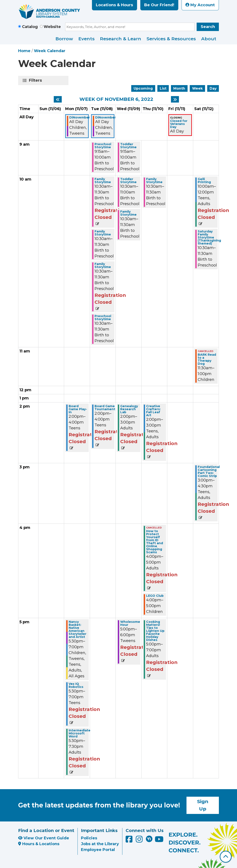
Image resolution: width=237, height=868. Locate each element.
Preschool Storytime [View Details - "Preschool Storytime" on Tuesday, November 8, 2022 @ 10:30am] (103, 318)
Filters (36, 80)
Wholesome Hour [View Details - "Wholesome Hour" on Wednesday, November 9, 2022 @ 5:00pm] (130, 623)
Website (52, 27)
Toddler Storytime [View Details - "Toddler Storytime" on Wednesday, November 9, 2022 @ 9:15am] (128, 146)
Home (24, 51)
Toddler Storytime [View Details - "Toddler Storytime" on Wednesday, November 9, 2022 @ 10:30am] (128, 181)
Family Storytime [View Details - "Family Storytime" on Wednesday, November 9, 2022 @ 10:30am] (128, 213)
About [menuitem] (209, 39)
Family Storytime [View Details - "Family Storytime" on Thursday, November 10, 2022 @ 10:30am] (154, 181)
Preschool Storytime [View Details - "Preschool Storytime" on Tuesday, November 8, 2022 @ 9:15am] (103, 146)
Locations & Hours (114, 5)
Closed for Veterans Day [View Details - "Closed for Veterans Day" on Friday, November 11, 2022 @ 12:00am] (179, 124)
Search (208, 27)
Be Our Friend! (159, 5)
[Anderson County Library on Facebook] (130, 841)
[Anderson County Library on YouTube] (159, 841)
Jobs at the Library (100, 844)
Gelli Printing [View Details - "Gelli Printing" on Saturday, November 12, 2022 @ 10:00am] (204, 181)
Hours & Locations (39, 844)
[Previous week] (58, 99)
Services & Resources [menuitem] (171, 39)
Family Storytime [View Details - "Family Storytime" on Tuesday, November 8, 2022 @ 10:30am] (103, 181)
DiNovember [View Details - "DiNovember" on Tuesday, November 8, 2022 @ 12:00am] (105, 117)
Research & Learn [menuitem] (121, 39)
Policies (89, 838)
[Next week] (175, 99)
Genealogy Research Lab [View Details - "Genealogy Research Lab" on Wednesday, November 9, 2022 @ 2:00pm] (129, 409)
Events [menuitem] (86, 39)
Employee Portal (98, 850)
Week (197, 88)
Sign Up (203, 805)
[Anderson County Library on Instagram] (140, 841)
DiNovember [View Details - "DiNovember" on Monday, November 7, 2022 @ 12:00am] (80, 117)
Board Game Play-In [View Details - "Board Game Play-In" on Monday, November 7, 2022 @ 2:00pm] (78, 409)
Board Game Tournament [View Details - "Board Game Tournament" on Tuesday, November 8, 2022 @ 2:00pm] (105, 408)
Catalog (30, 27)
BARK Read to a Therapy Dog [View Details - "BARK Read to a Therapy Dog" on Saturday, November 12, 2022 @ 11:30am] (207, 359)
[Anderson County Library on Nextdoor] (149, 839)
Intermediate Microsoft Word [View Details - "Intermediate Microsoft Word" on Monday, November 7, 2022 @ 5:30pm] (80, 733)
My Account (200, 5)
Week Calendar (50, 51)
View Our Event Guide (44, 838)
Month (179, 88)
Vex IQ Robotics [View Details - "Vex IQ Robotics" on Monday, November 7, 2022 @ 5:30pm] (76, 685)
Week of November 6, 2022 (116, 99)
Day (213, 88)
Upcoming (143, 88)
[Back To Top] (226, 857)
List (163, 88)
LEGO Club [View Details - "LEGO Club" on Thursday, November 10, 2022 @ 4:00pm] (155, 596)
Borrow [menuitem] (64, 39)
